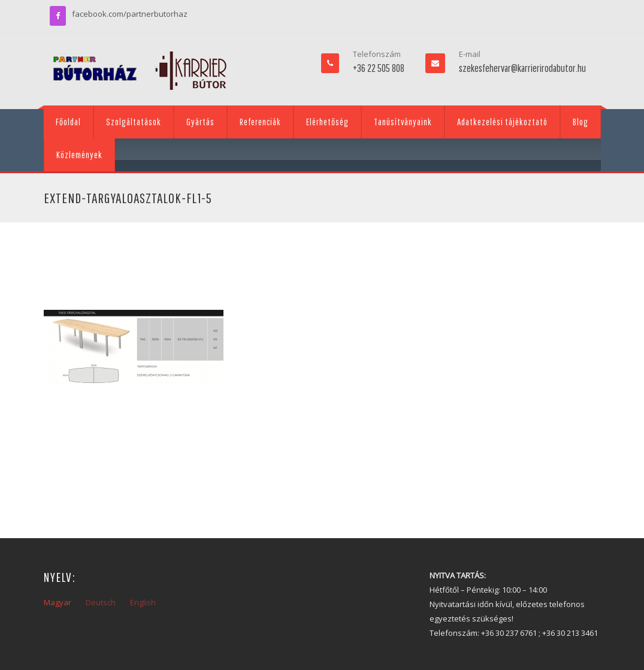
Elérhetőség (327, 122)
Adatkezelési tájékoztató (502, 122)
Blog (580, 122)
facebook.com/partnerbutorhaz (130, 14)
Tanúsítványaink (403, 122)
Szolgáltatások (134, 122)
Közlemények (79, 155)
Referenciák (260, 122)
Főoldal (68, 122)
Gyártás (200, 122)
